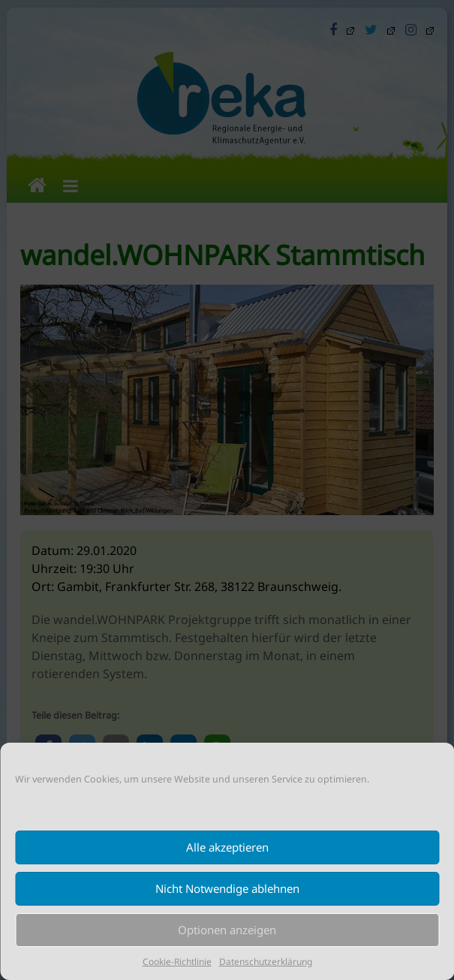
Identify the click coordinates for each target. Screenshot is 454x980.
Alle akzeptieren (227, 847)
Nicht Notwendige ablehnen (227, 888)
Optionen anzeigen (227, 930)
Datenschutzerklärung (266, 962)
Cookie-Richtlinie (177, 962)
